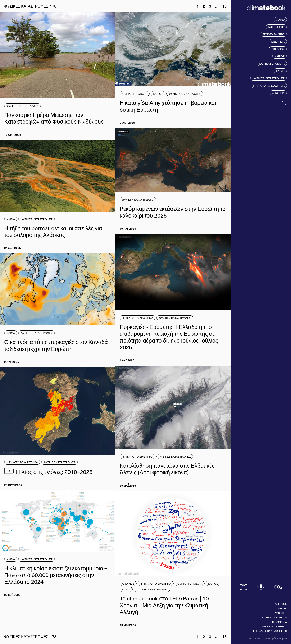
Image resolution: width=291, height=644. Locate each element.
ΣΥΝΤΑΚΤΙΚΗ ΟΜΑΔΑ (274, 617)
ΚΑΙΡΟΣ (279, 56)
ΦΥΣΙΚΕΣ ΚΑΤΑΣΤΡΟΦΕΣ (269, 78)
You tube (281, 613)
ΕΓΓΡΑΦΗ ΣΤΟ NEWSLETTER (270, 631)
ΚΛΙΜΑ (280, 71)
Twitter (282, 608)
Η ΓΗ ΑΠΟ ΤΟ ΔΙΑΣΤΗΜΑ (269, 85)
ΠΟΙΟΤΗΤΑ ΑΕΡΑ (274, 34)
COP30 (280, 20)
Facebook (280, 604)
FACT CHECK (276, 27)
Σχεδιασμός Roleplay (275, 638)
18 (224, 6)
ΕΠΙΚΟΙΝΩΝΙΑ (279, 622)
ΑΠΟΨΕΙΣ (278, 93)
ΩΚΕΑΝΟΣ (278, 49)
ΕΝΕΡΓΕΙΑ (278, 42)
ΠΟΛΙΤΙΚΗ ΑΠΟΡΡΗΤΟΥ (273, 626)
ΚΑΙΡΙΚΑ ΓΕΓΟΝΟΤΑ (272, 63)
